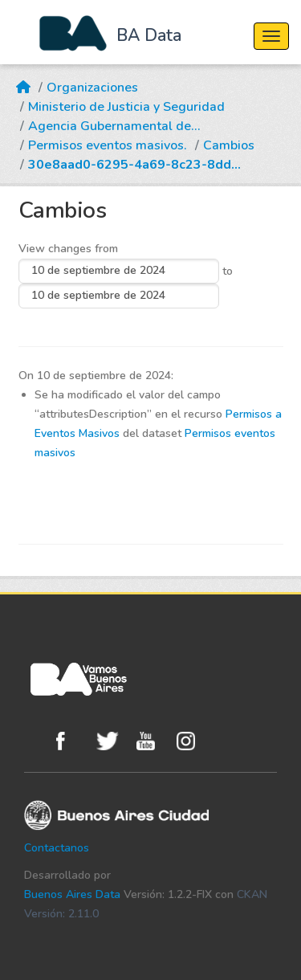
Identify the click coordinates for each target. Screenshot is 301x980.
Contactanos (57, 848)
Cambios (229, 145)
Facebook (72, 741)
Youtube (153, 741)
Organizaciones (92, 88)
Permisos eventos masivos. (108, 145)
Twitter (112, 741)
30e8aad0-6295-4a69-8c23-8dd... (134, 165)
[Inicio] (23, 78)
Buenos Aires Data (72, 894)
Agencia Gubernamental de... (114, 126)
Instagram (193, 741)
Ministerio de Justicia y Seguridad (126, 107)
